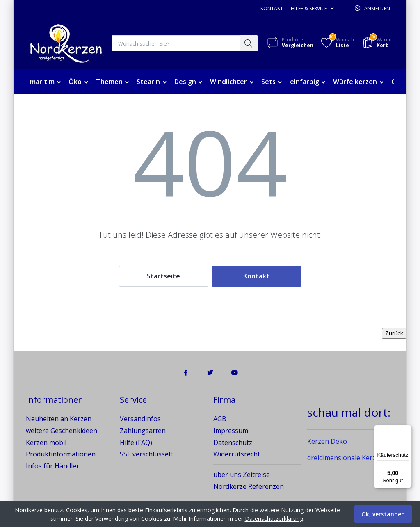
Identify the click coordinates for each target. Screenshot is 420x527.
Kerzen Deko (327, 442)
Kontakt (272, 8)
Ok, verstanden (383, 514)
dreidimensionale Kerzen (345, 458)
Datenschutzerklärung (274, 519)
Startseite (163, 276)
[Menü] (407, 430)
